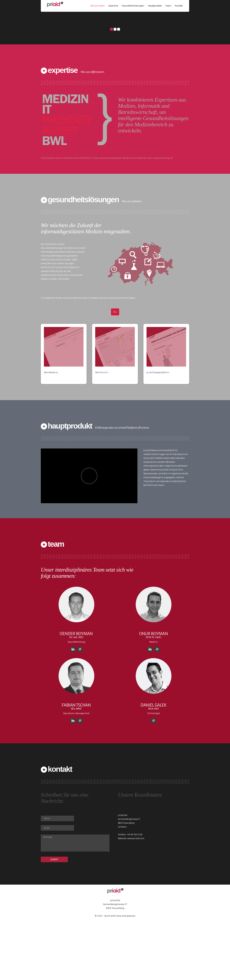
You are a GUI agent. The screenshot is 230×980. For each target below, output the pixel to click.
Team (168, 6)
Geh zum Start (97, 6)
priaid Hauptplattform (158, 428)
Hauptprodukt (155, 6)
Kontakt (179, 6)
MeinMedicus (51, 428)
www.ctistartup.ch (163, 214)
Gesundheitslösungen (133, 6)
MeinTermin (102, 428)
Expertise (113, 6)
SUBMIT (54, 915)
